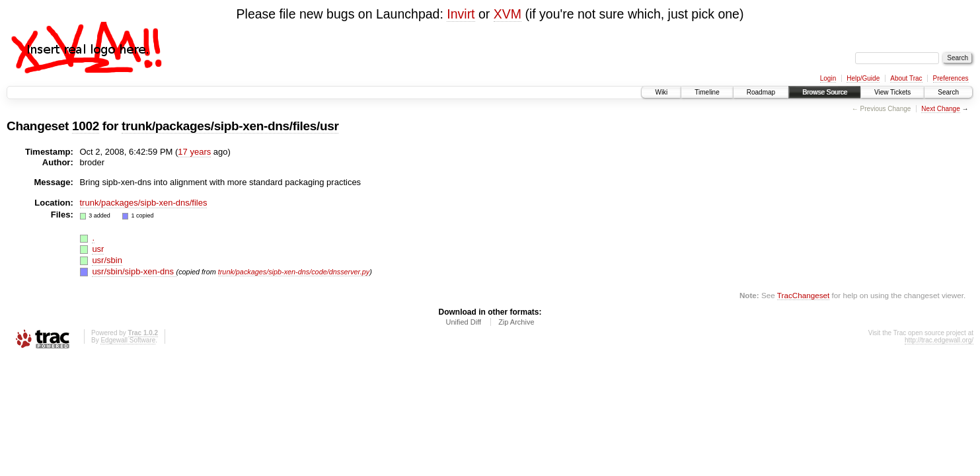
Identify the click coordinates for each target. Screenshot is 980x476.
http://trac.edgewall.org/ (939, 340)
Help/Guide (863, 78)
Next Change (940, 109)
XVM (508, 14)
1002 (86, 126)
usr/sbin (107, 260)
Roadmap (761, 92)
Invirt (461, 14)
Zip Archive (516, 322)
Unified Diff (463, 322)
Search (948, 92)
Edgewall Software (128, 340)
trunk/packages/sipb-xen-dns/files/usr (230, 126)
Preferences (951, 78)
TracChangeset (803, 295)
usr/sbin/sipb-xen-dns (134, 271)
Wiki (661, 92)
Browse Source (825, 92)
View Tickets (892, 92)
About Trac (906, 78)
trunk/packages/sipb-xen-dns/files (144, 203)
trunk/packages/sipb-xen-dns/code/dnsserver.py (294, 272)
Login (828, 78)
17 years (194, 152)
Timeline (707, 92)
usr (98, 249)
